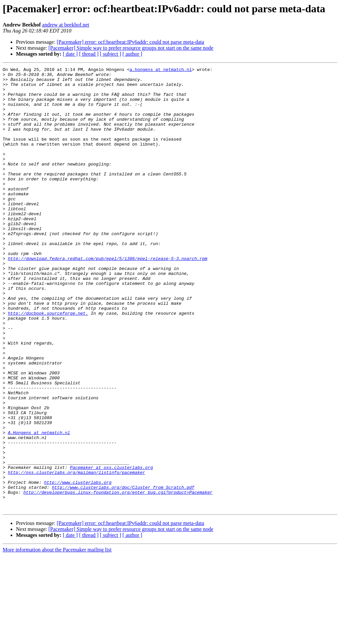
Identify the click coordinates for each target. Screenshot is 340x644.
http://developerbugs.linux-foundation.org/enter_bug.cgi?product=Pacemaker (118, 578)
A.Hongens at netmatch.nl (39, 506)
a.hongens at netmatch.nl (161, 70)
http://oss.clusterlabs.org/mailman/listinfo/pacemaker (77, 554)
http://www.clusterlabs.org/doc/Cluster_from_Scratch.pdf (123, 572)
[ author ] (132, 54)
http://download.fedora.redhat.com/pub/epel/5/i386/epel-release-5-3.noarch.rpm (108, 297)
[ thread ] (89, 54)
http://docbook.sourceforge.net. (48, 363)
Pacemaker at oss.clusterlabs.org (112, 548)
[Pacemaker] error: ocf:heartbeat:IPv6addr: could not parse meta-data (130, 42)
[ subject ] (111, 54)
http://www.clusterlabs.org (78, 566)
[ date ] (70, 54)
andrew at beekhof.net (66, 25)
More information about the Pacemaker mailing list (57, 638)
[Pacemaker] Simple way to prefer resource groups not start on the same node (131, 48)
